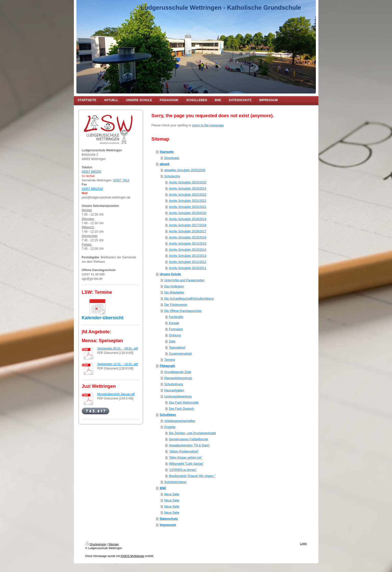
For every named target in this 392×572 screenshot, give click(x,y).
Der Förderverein (176, 305)
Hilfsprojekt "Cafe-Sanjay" (186, 464)
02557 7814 (121, 180)
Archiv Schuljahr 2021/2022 (188, 201)
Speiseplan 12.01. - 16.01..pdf (118, 364)
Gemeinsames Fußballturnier (189, 439)
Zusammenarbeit (180, 354)
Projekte (170, 427)
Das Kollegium (174, 286)
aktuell (165, 164)
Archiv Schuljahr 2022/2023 (188, 195)
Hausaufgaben (174, 390)
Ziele (172, 341)
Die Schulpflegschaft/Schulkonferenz (189, 299)
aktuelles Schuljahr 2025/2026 (185, 170)
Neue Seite (172, 494)
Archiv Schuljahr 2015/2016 (188, 237)
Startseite (167, 152)
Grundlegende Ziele (178, 372)
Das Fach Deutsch (181, 409)
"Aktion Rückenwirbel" (184, 451)
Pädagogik (167, 366)
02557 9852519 (92, 189)
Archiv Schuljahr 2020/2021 (188, 207)
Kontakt (174, 323)
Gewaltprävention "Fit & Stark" (189, 445)
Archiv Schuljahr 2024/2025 (188, 182)
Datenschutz (169, 519)
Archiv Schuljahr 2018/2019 (188, 219)
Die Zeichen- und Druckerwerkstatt (192, 433)
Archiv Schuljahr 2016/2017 (188, 231)
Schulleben (168, 415)
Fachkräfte (176, 317)
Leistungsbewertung (178, 396)
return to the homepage (208, 125)
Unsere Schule (170, 274)
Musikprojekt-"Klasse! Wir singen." (192, 476)
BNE (163, 488)
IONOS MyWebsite (132, 556)
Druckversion (96, 544)
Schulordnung (174, 384)
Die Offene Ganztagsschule (183, 311)
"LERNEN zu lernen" (183, 470)
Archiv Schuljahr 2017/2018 (188, 225)
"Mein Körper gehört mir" (186, 458)
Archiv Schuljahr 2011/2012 (188, 262)
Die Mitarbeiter (174, 292)
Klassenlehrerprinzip (178, 378)
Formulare (176, 329)
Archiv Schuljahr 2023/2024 (188, 189)
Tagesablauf (177, 348)
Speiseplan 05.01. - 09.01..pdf (118, 349)
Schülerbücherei (175, 482)
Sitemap (114, 544)
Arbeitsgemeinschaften (180, 421)
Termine (170, 360)
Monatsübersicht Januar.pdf (116, 394)
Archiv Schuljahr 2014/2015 (188, 244)
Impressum (168, 525)
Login (303, 543)
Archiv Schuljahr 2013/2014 (188, 250)
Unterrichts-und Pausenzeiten (184, 280)
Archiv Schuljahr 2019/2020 (188, 213)
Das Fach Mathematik (184, 403)
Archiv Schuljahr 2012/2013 (188, 256)
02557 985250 (92, 172)
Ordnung (175, 335)
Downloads (172, 158)
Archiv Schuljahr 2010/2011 (188, 268)
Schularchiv (172, 176)
